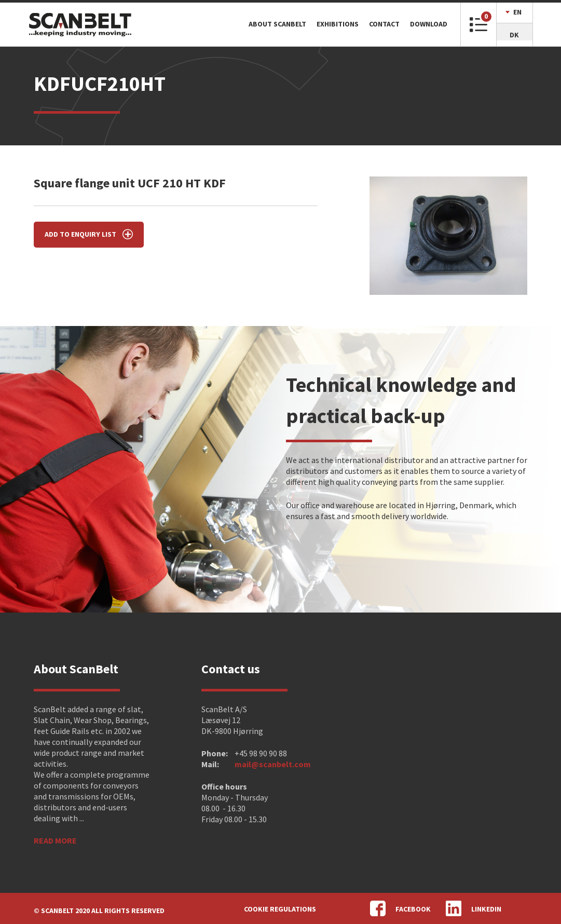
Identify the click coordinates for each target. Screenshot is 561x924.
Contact (384, 24)
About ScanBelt (277, 24)
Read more (55, 840)
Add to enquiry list (89, 234)
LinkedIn (474, 908)
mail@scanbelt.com (273, 764)
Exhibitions (338, 24)
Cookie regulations (280, 909)
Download (429, 24)
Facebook (400, 908)
